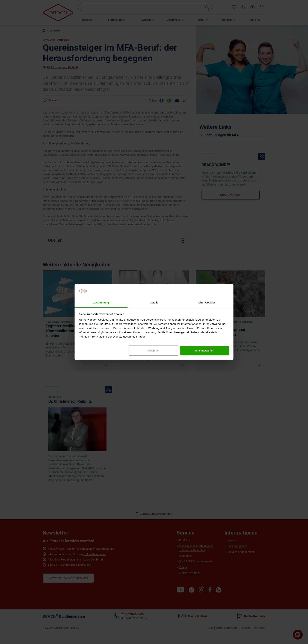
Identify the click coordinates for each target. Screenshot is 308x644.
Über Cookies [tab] (207, 302)
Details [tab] (154, 302)
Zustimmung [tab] (101, 302)
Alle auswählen (205, 351)
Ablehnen (153, 351)
